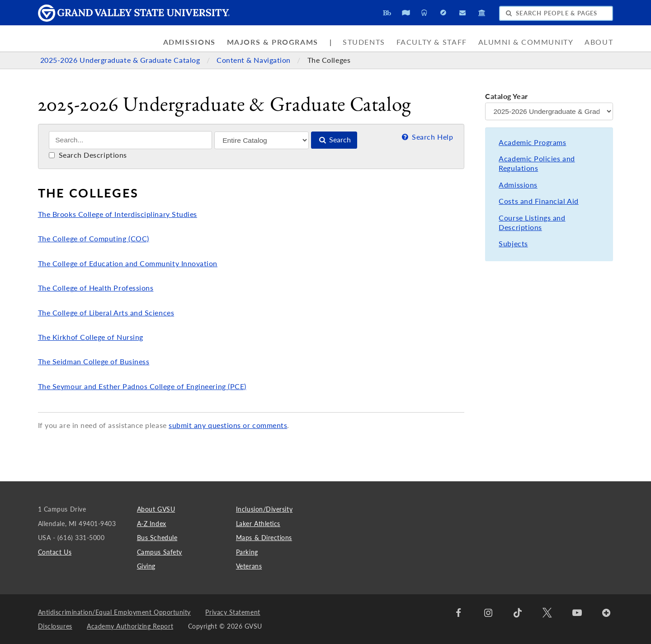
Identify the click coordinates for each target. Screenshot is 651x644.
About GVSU (156, 509)
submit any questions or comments (228, 425)
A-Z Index (152, 524)
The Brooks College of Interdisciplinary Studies (118, 214)
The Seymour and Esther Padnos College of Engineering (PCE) (142, 386)
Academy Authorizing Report (130, 626)
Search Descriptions (88, 155)
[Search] (130, 140)
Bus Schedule (157, 538)
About (599, 42)
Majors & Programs (273, 42)
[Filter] (262, 140)
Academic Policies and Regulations (537, 163)
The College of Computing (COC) (94, 239)
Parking (247, 552)
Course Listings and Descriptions (532, 223)
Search (334, 140)
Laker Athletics (258, 524)
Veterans (249, 566)
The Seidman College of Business (94, 362)
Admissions (189, 42)
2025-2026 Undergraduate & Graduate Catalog (121, 60)
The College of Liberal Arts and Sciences (106, 313)
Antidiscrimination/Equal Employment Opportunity (114, 612)
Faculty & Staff (432, 42)
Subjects (513, 244)
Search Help (427, 137)
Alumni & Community (526, 42)
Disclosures (55, 626)
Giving (146, 566)
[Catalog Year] (549, 111)
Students (364, 42)
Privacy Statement (233, 612)
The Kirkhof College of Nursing (91, 337)
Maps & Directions (264, 538)
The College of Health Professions (96, 288)
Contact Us (55, 552)
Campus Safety (160, 552)
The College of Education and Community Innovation (128, 263)
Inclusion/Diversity (264, 509)
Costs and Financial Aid (538, 201)
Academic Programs (532, 142)
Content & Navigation (255, 60)
